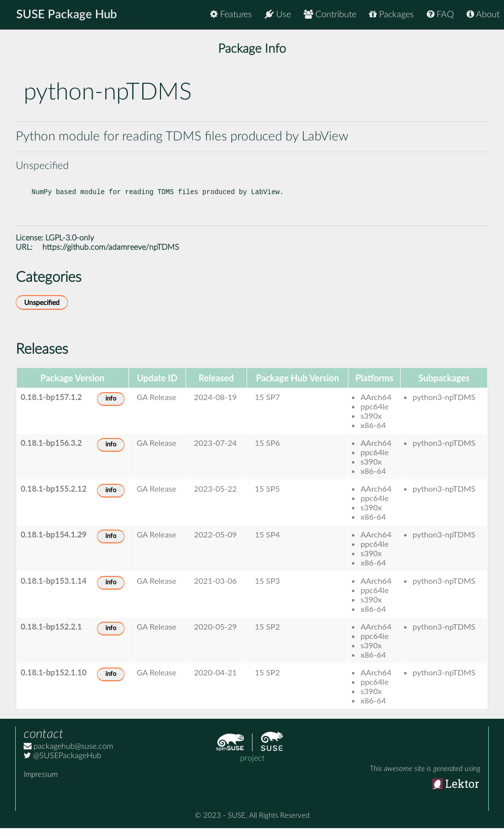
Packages (392, 15)
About (483, 15)
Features (231, 15)
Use (278, 15)
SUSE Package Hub (67, 15)
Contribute (330, 15)
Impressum (41, 782)
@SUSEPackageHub (63, 764)
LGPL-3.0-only (70, 246)
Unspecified (42, 311)
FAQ (440, 15)
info (111, 407)
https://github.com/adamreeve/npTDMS (111, 255)
